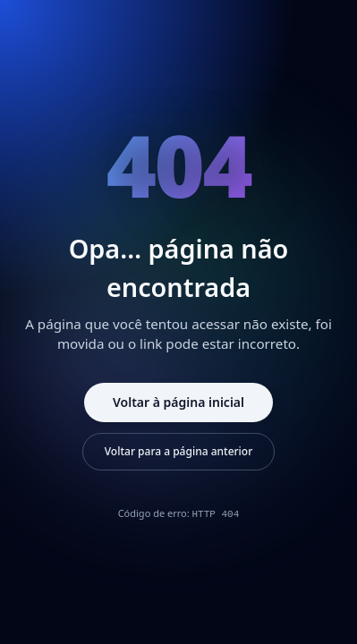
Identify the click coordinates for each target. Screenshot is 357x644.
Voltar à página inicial (178, 402)
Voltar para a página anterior (179, 451)
